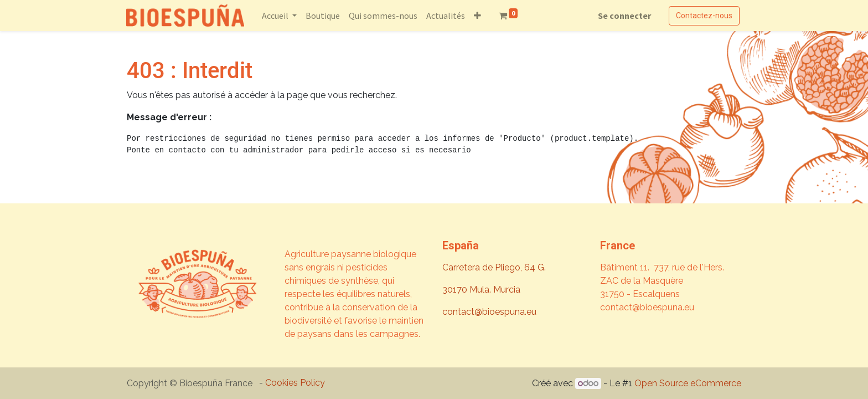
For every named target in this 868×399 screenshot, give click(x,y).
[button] (478, 16)
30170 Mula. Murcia (481, 290)
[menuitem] (323, 16)
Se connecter (624, 16)
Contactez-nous (704, 16)
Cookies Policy (295, 383)
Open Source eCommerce (688, 383)
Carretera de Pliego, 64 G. (494, 267)
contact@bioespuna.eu (489, 312)
